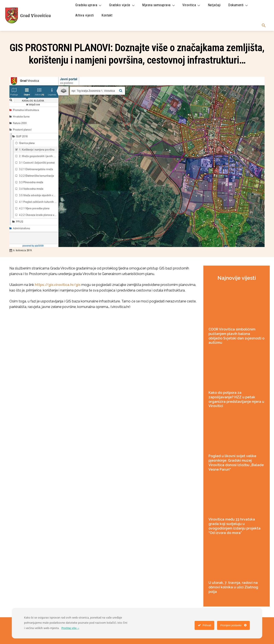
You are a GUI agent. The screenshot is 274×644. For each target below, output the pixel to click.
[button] (264, 26)
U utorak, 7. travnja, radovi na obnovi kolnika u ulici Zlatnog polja (233, 587)
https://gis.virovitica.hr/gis (58, 285)
